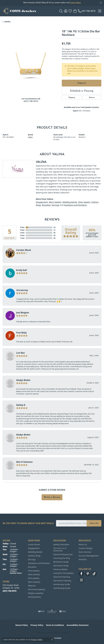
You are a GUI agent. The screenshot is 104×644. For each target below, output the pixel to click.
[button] (61, 11)
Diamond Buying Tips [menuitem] (63, 554)
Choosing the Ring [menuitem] (62, 558)
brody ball (22, 270)
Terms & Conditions (55, 625)
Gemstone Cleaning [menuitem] (62, 581)
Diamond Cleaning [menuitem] (62, 577)
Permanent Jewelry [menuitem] (37, 589)
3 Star (22, 233)
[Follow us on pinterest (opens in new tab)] (88, 574)
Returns (92, 98)
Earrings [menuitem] (32, 559)
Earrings (55, 205)
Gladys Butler (23, 380)
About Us (83, 544)
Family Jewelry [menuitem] (34, 597)
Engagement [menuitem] (34, 548)
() (54, 227)
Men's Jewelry (55, 202)
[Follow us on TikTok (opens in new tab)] (94, 574)
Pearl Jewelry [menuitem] (34, 571)
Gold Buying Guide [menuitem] (62, 588)
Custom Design (86, 548)
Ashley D (21, 405)
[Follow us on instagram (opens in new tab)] (81, 580)
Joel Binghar (23, 313)
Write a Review (52, 497)
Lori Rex (20, 353)
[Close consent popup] (52, 640)
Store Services (85, 552)
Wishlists (83, 559)
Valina (30, 137)
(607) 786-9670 (31, 101)
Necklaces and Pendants (75, 205)
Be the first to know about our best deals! (28, 523)
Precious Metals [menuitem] (60, 569)
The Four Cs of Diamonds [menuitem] (60, 549)
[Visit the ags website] (52, 611)
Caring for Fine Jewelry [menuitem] (63, 573)
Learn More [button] (76, 3)
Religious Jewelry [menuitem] (36, 593)
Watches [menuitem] (32, 586)
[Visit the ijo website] (41, 611)
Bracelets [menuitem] (32, 567)
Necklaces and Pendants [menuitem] (39, 563)
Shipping (72, 98)
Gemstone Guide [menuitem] (61, 566)
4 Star (22, 230)
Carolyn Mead (24, 250)
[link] (87, 11)
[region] (31, 67)
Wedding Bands (70, 202)
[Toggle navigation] (100, 11)
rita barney (22, 290)
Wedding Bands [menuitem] (35, 552)
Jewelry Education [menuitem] (61, 544)
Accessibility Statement (78, 625)
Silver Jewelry (84, 202)
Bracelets (46, 205)
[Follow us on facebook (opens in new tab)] (81, 574)
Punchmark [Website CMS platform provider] (57, 638)
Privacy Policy (37, 625)
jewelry (7, 22)
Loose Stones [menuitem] (34, 544)
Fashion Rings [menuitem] (34, 556)
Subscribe (94, 523)
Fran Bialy (21, 333)
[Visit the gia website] (63, 611)
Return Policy (22, 625)
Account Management (89, 556)
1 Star (22, 238)
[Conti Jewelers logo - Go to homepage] (19, 11)
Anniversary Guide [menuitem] (62, 584)
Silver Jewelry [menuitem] (34, 574)
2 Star (22, 235)
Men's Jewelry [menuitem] (34, 582)
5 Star (22, 227)
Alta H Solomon (24, 462)
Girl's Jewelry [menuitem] (34, 578)
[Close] (101, 3)
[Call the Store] (10, 591)
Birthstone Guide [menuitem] (61, 562)
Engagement (42, 202)
